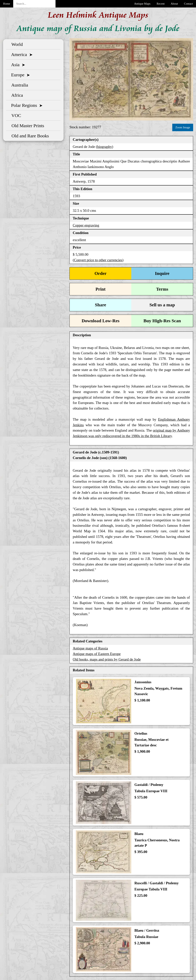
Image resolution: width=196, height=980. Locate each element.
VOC (15, 115)
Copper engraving (86, 225)
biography (105, 147)
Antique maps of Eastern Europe (97, 654)
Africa (16, 95)
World (16, 44)
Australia (19, 85)
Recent (161, 4)
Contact (188, 4)
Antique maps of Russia (90, 648)
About (174, 4)
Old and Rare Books (29, 136)
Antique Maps (142, 4)
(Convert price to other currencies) (98, 260)
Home (7, 4)
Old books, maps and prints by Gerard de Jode (107, 659)
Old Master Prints (27, 126)
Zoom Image (183, 127)
